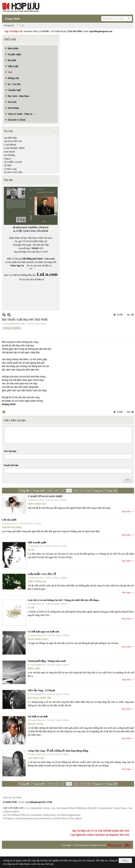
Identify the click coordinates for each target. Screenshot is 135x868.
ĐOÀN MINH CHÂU (38, 639)
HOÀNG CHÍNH (12, 328)
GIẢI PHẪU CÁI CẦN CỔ (42, 574)
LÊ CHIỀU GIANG (13, 162)
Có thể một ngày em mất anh (43, 632)
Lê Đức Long (10, 169)
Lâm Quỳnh (9, 152)
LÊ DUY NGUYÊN (13, 172)
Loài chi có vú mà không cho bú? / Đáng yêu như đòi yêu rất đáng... (64, 600)
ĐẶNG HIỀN (34, 669)
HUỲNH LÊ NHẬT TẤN (39, 698)
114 (75, 491)
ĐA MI (31, 550)
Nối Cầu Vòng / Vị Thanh (41, 690)
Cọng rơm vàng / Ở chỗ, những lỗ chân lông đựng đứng (58, 751)
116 (88, 491)
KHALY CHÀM (35, 724)
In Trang (4, 412)
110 (50, 491)
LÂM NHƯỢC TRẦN (14, 148)
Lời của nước (9, 520)
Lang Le (8, 159)
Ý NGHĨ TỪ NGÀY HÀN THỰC (45, 496)
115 (82, 491)
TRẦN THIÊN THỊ (37, 504)
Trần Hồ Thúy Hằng (12, 527)
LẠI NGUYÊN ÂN (13, 141)
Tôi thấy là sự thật (38, 716)
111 (56, 491)
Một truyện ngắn (37, 542)
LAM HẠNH (10, 145)
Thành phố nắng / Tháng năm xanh (47, 661)
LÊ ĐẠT (8, 165)
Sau (128, 315)
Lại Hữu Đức (10, 138)
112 (63, 491)
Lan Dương (9, 155)
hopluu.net (83, 845)
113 (69, 491)
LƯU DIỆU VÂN (36, 758)
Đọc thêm (126, 511)
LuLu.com (50, 259)
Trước (120, 315)
